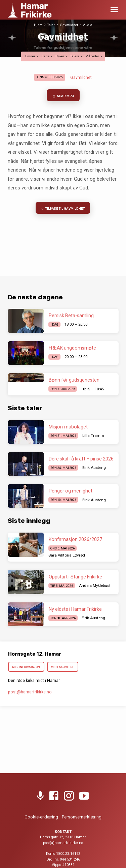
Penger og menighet (71, 491)
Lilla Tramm (93, 436)
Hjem (38, 25)
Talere (77, 56)
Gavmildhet (69, 25)
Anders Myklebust (95, 586)
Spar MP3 (63, 96)
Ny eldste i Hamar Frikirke (75, 609)
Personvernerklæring (82, 817)
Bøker (62, 56)
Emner (32, 56)
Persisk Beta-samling (71, 316)
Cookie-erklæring (41, 817)
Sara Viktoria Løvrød (67, 555)
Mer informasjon (26, 667)
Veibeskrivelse (62, 667)
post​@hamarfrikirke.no (30, 692)
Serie (47, 56)
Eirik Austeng (94, 468)
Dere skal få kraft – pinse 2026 (81, 459)
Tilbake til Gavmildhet (62, 209)
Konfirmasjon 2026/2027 (75, 539)
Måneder (94, 56)
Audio (88, 25)
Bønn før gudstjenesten (74, 380)
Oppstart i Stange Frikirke (75, 577)
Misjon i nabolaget (68, 427)
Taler (51, 25)
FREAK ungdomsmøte (72, 348)
